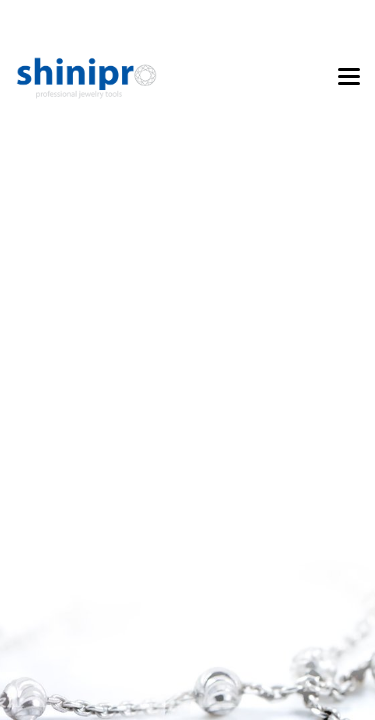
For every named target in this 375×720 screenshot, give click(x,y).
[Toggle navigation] (349, 78)
